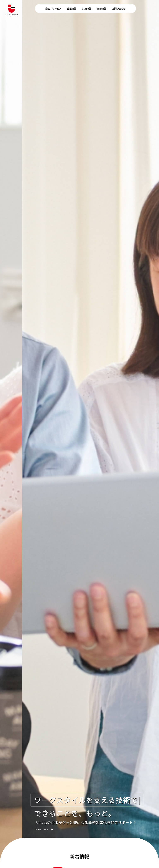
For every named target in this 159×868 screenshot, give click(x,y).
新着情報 (102, 8)
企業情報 (72, 8)
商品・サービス (53, 8)
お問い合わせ (119, 8)
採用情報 (87, 8)
